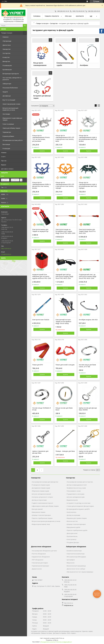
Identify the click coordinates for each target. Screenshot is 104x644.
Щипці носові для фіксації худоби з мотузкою (88, 452)
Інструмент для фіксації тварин (42, 97)
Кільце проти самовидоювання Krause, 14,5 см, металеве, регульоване (41, 138)
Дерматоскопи (37, 569)
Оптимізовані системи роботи (13, 140)
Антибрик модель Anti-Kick (88, 320)
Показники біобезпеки (10, 88)
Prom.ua (62, 638)
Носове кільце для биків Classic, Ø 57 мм (87, 366)
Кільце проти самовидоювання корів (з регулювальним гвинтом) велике (88, 138)
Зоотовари (6, 114)
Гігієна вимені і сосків (74, 491)
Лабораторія (7, 84)
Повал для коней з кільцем (65, 365)
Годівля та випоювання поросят (43, 503)
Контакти (80, 16)
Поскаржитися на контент (48, 642)
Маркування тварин (39, 512)
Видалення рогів (72, 500)
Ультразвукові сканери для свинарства (45, 482)
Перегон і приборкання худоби (77, 530)
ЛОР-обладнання (38, 560)
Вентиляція (6, 144)
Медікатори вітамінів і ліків (41, 524)
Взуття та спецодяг (9, 100)
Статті (3, 157)
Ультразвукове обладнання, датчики (44, 551)
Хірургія (5, 92)
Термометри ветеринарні (40, 566)
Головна (37, 16)
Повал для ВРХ (38, 365)
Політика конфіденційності (64, 642)
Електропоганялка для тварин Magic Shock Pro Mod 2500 (87, 231)
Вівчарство (6, 61)
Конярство (6, 57)
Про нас (4, 161)
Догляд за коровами (73, 515)
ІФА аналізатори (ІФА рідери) (76, 557)
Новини (4, 153)
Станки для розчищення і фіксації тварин (80, 506)
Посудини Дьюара (73, 542)
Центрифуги (71, 560)
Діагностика (7, 45)
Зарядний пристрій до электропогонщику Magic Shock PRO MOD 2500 (64, 276)
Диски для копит (72, 533)
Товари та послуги (42, 23)
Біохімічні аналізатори (74, 551)
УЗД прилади (7, 41)
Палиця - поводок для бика (65, 451)
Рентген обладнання (39, 554)
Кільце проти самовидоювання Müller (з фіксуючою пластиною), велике (41, 185)
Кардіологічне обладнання (41, 557)
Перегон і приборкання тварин (42, 518)
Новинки (6, 37)
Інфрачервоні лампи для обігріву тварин (45, 506)
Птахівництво (7, 65)
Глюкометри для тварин (40, 563)
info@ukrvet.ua (6, 254)
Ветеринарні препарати (11, 74)
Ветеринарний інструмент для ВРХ (78, 509)
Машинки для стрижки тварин (77, 518)
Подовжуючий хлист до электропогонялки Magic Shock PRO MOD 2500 (88, 276)
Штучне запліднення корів (76, 497)
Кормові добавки (8, 136)
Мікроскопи (71, 563)
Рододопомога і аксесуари (76, 494)
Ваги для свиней (37, 509)
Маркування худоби (73, 527)
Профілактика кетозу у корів (76, 488)
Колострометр (72, 539)
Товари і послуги (7, 33)
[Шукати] (25, 26)
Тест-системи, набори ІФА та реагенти (12, 79)
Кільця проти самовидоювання (40, 64)
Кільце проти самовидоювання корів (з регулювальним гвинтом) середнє (88, 185)
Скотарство (6, 53)
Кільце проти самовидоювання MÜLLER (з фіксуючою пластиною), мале (65, 138)
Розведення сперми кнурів (41, 485)
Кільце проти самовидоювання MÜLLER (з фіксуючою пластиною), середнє (65, 185)
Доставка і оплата (7, 169)
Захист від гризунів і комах (11, 104)
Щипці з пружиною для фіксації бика (40, 452)
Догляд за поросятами (39, 500)
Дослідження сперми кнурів (41, 488)
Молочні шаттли (72, 521)
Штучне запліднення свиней (41, 494)
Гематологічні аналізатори (76, 554)
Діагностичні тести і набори (76, 569)
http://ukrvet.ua (6, 248)
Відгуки (4, 165)
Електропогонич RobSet (41, 320)
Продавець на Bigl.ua (52, 640)
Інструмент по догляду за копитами (79, 503)
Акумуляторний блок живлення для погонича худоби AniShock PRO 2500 (42, 276)
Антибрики (84, 65)
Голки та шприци (8, 124)
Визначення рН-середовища (76, 566)
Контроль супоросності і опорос (42, 497)
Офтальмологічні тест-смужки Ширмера (80, 572)
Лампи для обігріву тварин (11, 128)
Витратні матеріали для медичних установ (10, 109)
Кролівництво (7, 70)
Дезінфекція (7, 96)
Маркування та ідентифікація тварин (12, 119)
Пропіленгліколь (72, 536)
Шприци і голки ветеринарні (41, 515)
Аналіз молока (71, 512)
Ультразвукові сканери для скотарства (80, 482)
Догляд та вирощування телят (77, 485)
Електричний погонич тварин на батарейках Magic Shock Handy (63, 322)
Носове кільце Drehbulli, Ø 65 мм (41, 409)
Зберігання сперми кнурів (40, 491)
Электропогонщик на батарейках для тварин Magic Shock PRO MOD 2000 (65, 231)
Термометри (7, 132)
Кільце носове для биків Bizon (64, 409)
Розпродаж (6, 148)
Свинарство (7, 49)
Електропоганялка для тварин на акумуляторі (40, 230)
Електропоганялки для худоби (65, 64)
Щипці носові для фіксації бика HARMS (88, 409)
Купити (42, 151)
